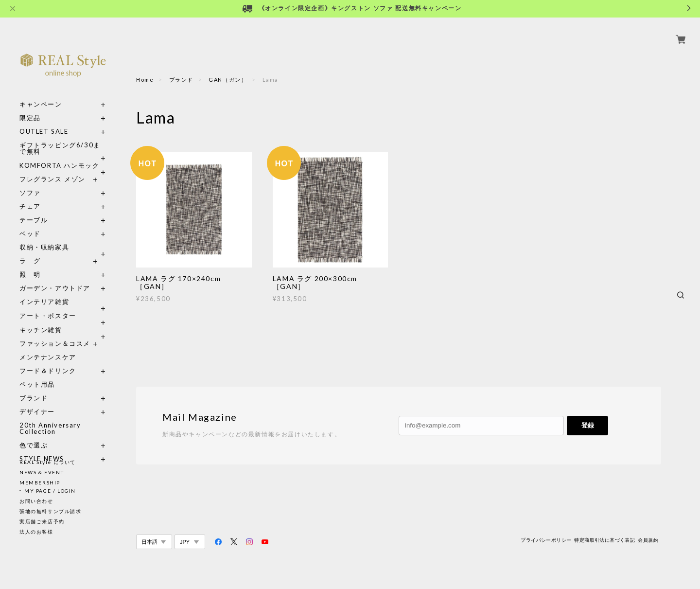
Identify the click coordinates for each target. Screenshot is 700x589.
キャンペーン (41, 93)
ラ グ (30, 250)
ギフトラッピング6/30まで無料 (60, 137)
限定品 (30, 107)
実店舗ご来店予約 (42, 521)
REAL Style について (48, 462)
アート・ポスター (63, 305)
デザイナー (37, 401)
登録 (588, 425)
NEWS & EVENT (42, 472)
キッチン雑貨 (63, 319)
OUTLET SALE (44, 120)
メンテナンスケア (48, 346)
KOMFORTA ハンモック (59, 154)
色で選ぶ (34, 434)
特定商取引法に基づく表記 (604, 540)
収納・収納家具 (63, 236)
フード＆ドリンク (48, 360)
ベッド (30, 223)
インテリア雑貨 (63, 291)
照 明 (30, 263)
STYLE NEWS (42, 448)
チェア (34, 195)
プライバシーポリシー (546, 540)
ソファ (48, 182)
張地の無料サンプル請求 (51, 511)
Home (145, 80)
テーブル (34, 209)
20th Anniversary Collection (50, 417)
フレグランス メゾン (52, 168)
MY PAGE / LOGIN (50, 491)
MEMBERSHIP (40, 482)
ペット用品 (37, 373)
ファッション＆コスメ (55, 332)
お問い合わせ (36, 501)
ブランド (34, 387)
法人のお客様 (36, 532)
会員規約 (648, 540)
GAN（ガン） (228, 80)
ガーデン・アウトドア (55, 277)
